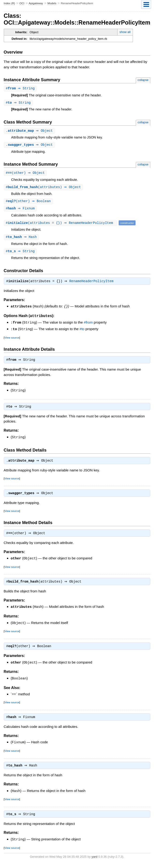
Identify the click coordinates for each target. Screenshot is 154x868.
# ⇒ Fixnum (21, 210)
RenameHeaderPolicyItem (93, 284)
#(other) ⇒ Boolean (29, 203)
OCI (22, 3)
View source (12, 340)
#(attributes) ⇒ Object (44, 188)
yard (94, 861)
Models (52, 3)
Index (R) (9, 3)
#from (88, 325)
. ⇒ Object (30, 131)
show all (125, 32)
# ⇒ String (21, 89)
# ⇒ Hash (22, 239)
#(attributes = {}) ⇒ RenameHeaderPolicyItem (61, 225)
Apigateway (36, 3)
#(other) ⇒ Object (26, 174)
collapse (143, 80)
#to (82, 331)
